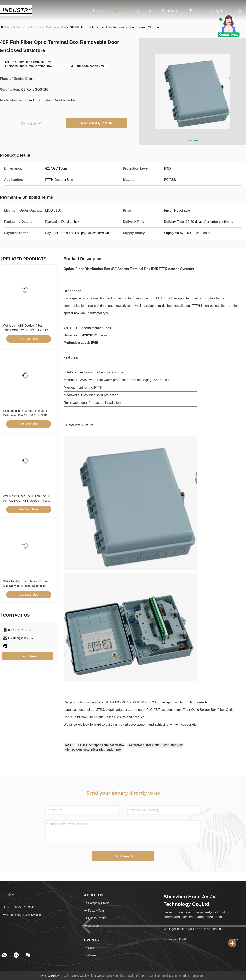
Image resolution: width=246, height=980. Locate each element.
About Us (145, 11)
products (22, 27)
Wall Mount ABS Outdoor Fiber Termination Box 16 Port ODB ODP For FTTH (28, 330)
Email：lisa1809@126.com (22, 915)
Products (120, 11)
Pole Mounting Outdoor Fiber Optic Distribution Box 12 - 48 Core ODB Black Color (25, 415)
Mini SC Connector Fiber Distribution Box (93, 750)
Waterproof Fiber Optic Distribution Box (155, 745)
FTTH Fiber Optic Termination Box (101, 745)
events (196, 11)
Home (98, 11)
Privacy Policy (50, 976)
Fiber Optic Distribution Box (49, 27)
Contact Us (171, 11)
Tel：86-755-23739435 (19, 907)
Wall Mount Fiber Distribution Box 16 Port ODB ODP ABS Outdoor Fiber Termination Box (26, 501)
